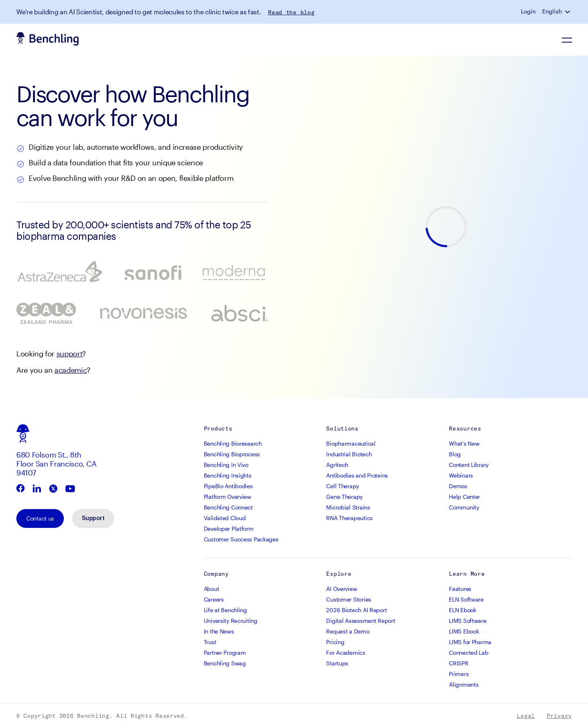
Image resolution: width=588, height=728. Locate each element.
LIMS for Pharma (470, 642)
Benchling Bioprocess (232, 454)
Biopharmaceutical (351, 443)
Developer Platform (229, 529)
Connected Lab (469, 652)
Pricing (335, 642)
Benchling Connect (228, 507)
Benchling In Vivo (226, 465)
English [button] (552, 11)
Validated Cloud (225, 518)
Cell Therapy (342, 486)
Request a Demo (348, 631)
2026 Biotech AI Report (356, 610)
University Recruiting (231, 621)
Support (93, 518)
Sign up (485, 40)
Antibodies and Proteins (357, 475)
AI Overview (341, 589)
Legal (526, 716)
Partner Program (225, 652)
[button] (568, 11)
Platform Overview (228, 497)
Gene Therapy (344, 497)
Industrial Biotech (349, 454)
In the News (219, 631)
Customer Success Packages (241, 539)
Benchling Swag (225, 663)
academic (71, 370)
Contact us (40, 518)
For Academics (346, 652)
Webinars (461, 475)
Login (528, 11)
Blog (455, 454)
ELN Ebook (462, 610)
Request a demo (541, 39)
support (69, 354)
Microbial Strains (348, 507)
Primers (459, 674)
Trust (210, 642)
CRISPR (458, 663)
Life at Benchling (225, 610)
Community (464, 507)
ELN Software (466, 599)
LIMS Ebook (464, 631)
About (212, 589)
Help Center (464, 497)
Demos (458, 486)
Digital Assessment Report (360, 621)
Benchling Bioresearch (233, 443)
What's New (464, 443)
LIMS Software (467, 621)
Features (460, 589)
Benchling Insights (228, 475)
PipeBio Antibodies (228, 486)
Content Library (469, 465)
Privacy (559, 716)
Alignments (464, 684)
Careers (214, 599)
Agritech (337, 465)
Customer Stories (349, 599)
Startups (337, 663)
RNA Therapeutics (349, 518)
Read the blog (291, 12)
